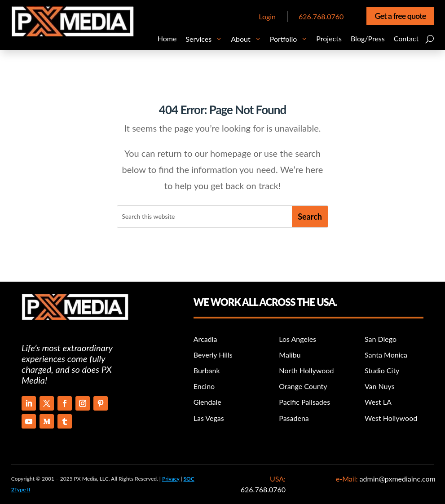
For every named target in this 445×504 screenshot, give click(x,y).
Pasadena (294, 418)
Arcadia (205, 339)
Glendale (207, 402)
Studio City (382, 370)
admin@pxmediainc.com (396, 479)
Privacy (171, 479)
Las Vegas (209, 418)
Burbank (207, 370)
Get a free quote (400, 16)
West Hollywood (391, 418)
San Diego (381, 339)
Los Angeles (297, 339)
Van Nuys (380, 386)
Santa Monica (386, 355)
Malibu (290, 355)
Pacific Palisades (304, 402)
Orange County (303, 386)
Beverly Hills (213, 355)
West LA (378, 402)
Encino (204, 386)
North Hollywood (306, 370)
